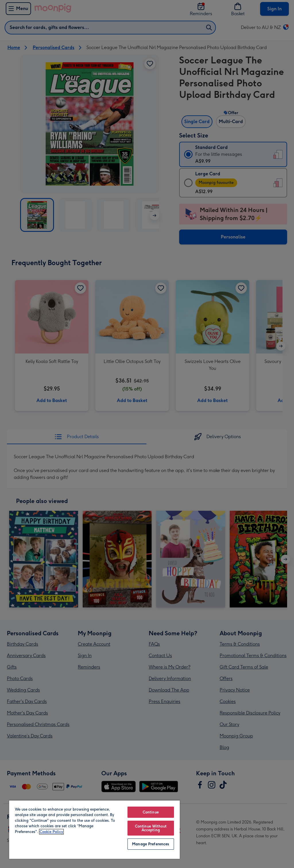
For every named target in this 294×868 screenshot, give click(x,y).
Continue (151, 812)
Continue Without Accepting (151, 828)
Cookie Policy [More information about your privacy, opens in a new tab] (51, 832)
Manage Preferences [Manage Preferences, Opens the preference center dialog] (151, 844)
